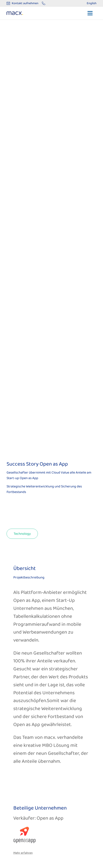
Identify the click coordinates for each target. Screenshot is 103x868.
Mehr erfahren (23, 853)
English (92, 3)
